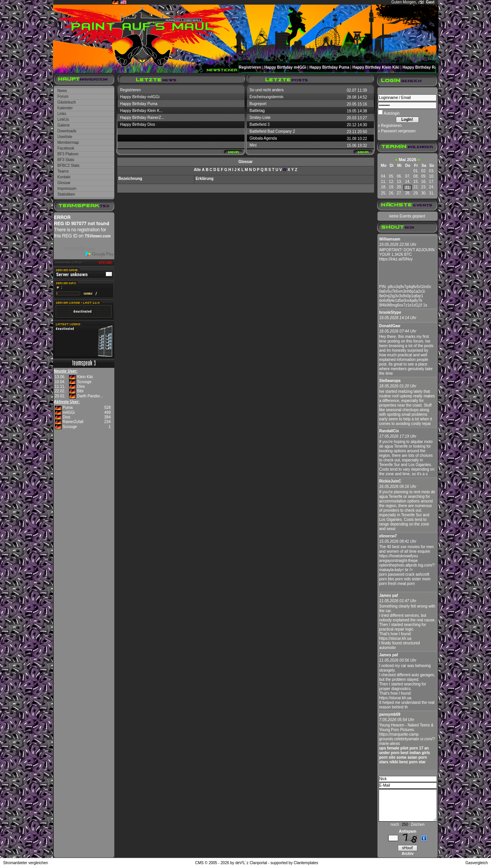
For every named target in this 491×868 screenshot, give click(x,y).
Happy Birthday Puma (330, 67)
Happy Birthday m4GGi (285, 67)
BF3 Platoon (68, 154)
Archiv (408, 854)
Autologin (391, 113)
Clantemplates (306, 863)
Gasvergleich (476, 863)
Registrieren (250, 67)
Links (62, 114)
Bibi (80, 391)
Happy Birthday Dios (138, 124)
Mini (253, 145)
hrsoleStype (390, 312)
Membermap (68, 142)
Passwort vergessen (398, 131)
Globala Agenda (263, 138)
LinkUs (63, 119)
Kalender (65, 108)
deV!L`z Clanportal (251, 863)
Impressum (67, 189)
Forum (63, 96)
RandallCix (389, 431)
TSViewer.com (98, 236)
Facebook (66, 148)
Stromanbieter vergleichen (26, 863)
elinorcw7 (388, 536)
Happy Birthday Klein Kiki (376, 67)
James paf (389, 595)
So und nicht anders (267, 90)
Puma (68, 408)
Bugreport (258, 104)
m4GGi (69, 413)
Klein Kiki (85, 377)
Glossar (64, 183)
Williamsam (390, 239)
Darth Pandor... (90, 396)
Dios (81, 386)
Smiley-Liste (260, 118)
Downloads (67, 131)
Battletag (257, 111)
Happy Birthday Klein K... (141, 111)
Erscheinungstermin (267, 97)
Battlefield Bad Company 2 (272, 131)
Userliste (65, 137)
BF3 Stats (66, 160)
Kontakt (64, 177)
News (62, 91)
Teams (63, 171)
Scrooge (84, 382)
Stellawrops (390, 381)
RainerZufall (73, 422)
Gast (430, 2)
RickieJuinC (390, 481)
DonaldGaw (390, 326)
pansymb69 (390, 714)
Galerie (64, 125)
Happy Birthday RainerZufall (428, 67)
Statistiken (66, 194)
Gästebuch (67, 102)
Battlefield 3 (260, 124)
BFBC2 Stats (69, 166)
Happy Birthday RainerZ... (142, 118)
